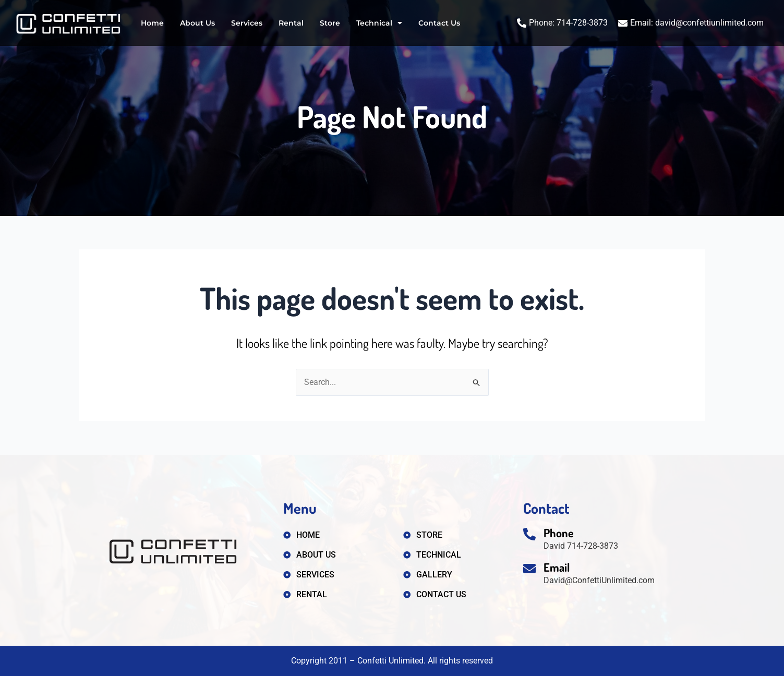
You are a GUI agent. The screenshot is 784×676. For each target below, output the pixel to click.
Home (152, 23)
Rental (291, 23)
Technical (379, 23)
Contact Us (439, 23)
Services (247, 23)
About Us (197, 23)
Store (330, 23)
